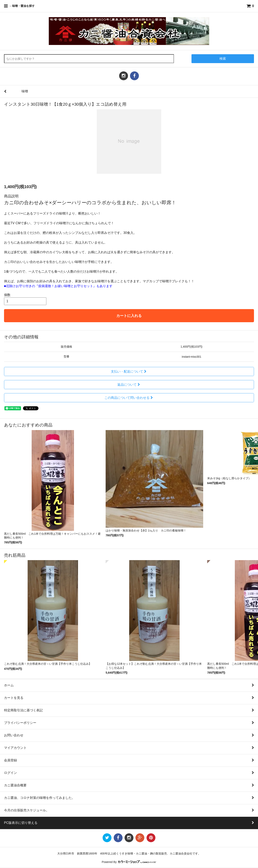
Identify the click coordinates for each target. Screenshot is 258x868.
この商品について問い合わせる (129, 398)
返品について (129, 385)
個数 (7, 295)
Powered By (129, 862)
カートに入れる (129, 316)
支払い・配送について (129, 371)
